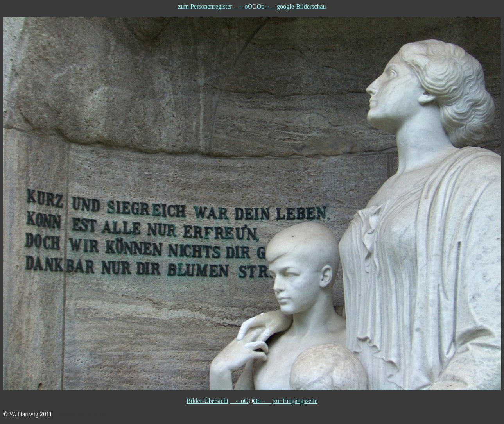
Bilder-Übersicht (207, 401)
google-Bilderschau (301, 6)
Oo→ (266, 6)
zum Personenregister (205, 6)
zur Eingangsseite (295, 401)
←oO (243, 6)
